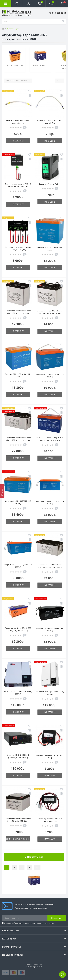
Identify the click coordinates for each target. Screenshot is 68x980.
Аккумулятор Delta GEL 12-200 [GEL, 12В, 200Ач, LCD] (18, 629)
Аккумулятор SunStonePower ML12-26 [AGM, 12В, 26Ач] (18, 820)
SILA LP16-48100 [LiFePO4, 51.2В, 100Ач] (50, 693)
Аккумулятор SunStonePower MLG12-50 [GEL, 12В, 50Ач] (18, 312)
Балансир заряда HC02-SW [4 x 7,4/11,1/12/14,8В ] (18, 248)
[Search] (63, 22)
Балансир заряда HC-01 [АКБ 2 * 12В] (50, 756)
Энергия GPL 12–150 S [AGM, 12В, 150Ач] (50, 503)
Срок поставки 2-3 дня (18, 839)
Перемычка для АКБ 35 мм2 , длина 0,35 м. (18, 122)
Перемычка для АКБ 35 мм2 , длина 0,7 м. (50, 122)
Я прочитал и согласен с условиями (29, 923)
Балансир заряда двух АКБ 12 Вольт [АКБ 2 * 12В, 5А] (18, 185)
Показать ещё (34, 857)
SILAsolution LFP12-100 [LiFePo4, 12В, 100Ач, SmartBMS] (50, 439)
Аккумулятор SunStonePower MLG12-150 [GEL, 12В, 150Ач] (18, 439)
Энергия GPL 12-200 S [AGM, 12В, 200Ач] (18, 566)
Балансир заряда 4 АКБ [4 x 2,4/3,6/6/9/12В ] (50, 820)
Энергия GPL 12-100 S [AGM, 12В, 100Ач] (50, 376)
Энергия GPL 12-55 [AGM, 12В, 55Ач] (50, 249)
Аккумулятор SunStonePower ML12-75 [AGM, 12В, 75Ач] (50, 312)
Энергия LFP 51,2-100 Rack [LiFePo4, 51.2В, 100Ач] (18, 756)
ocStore (39, 964)
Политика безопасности (24, 923)
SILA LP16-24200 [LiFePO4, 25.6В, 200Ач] (18, 693)
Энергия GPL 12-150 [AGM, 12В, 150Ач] (18, 502)
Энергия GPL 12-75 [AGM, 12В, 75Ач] (18, 375)
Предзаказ (50, 776)
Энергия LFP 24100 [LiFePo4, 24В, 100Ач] (50, 630)
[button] (28, 3)
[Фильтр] (2, 491)
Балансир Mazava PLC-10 (50, 184)
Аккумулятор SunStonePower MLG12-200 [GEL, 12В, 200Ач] (50, 566)
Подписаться (57, 918)
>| (37, 867)
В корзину (18, 141)
